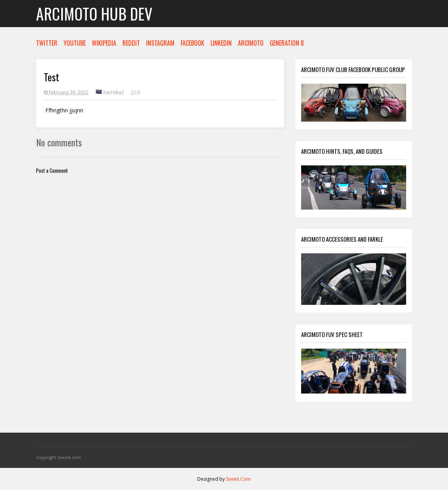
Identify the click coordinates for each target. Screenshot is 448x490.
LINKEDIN (221, 43)
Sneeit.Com (238, 479)
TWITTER (47, 43)
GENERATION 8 (287, 43)
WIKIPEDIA (104, 43)
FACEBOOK (192, 43)
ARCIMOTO (251, 43)
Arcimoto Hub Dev (94, 14)
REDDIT (131, 43)
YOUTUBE (75, 43)
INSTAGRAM (160, 43)
